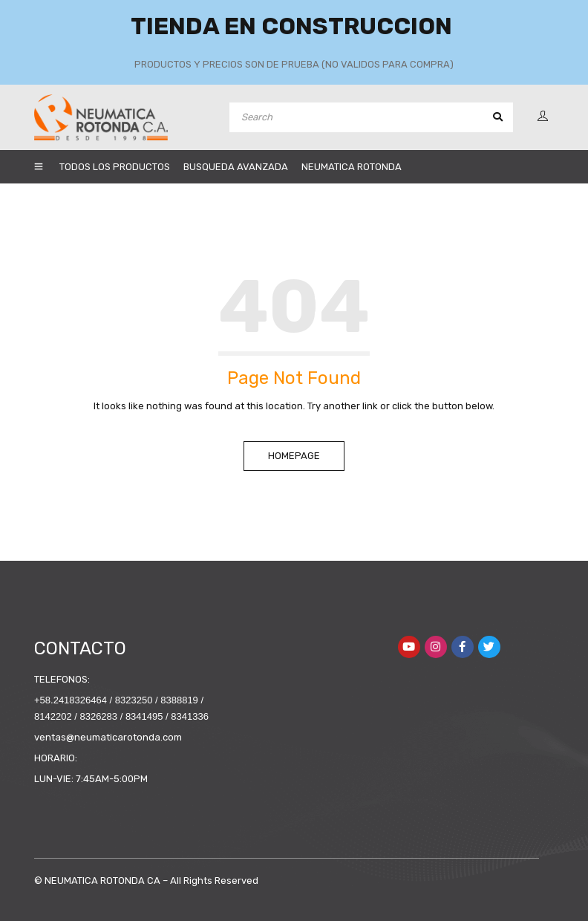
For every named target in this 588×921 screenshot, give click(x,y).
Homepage (294, 456)
